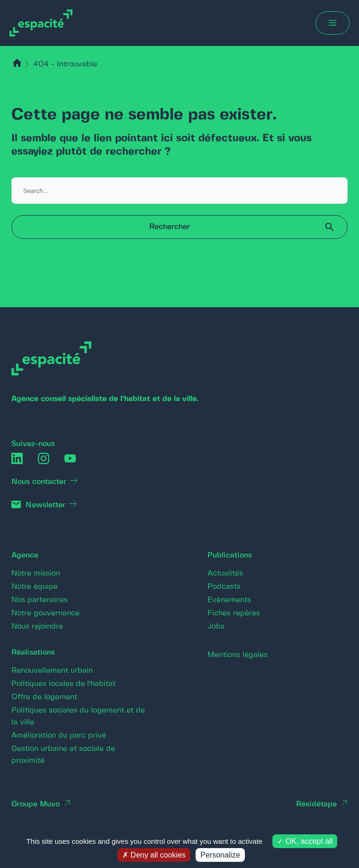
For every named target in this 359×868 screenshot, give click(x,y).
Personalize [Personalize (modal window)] (220, 855)
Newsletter (45, 505)
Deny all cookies (154, 855)
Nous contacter (39, 482)
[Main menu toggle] (332, 23)
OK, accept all (305, 841)
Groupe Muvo (36, 804)
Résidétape (316, 804)
